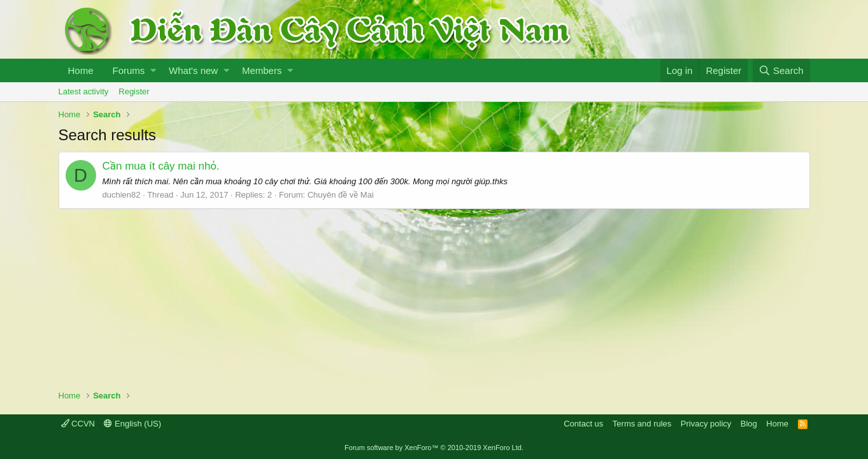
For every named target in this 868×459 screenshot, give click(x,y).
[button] (153, 70)
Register (134, 91)
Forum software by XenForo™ (434, 448)
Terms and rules (642, 424)
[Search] (781, 70)
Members (262, 70)
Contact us (583, 424)
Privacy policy (706, 424)
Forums (129, 70)
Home (81, 70)
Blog (749, 424)
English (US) (132, 424)
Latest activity (84, 91)
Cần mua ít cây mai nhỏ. (161, 166)
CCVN (78, 424)
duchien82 (122, 195)
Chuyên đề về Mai (341, 195)
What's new (193, 70)
